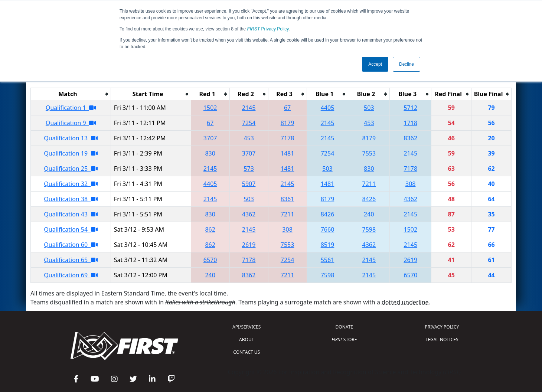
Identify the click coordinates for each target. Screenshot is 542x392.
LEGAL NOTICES (442, 339)
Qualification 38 (71, 199)
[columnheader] (71, 94)
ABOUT (246, 339)
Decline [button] (406, 64)
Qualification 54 (71, 229)
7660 (328, 229)
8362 (410, 138)
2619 (249, 245)
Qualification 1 (71, 108)
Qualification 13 (71, 138)
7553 (369, 153)
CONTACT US (246, 352)
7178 (288, 138)
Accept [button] (375, 64)
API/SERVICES (246, 327)
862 (210, 229)
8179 (288, 123)
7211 (369, 184)
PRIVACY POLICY (442, 327)
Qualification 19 (71, 153)
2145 (249, 108)
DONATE (344, 327)
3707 (210, 138)
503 (369, 108)
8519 (328, 245)
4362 (410, 199)
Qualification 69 (71, 275)
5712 (410, 108)
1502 (210, 108)
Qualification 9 (71, 123)
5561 (328, 260)
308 (410, 184)
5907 (249, 184)
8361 (288, 199)
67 (287, 108)
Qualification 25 (71, 169)
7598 (369, 229)
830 (210, 153)
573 (249, 169)
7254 (249, 123)
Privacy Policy (268, 29)
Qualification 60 (71, 245)
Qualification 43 (71, 214)
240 (369, 214)
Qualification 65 (71, 260)
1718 (410, 123)
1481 (288, 153)
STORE (344, 339)
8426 (369, 199)
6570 (210, 260)
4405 (328, 108)
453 (369, 123)
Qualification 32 (71, 184)
